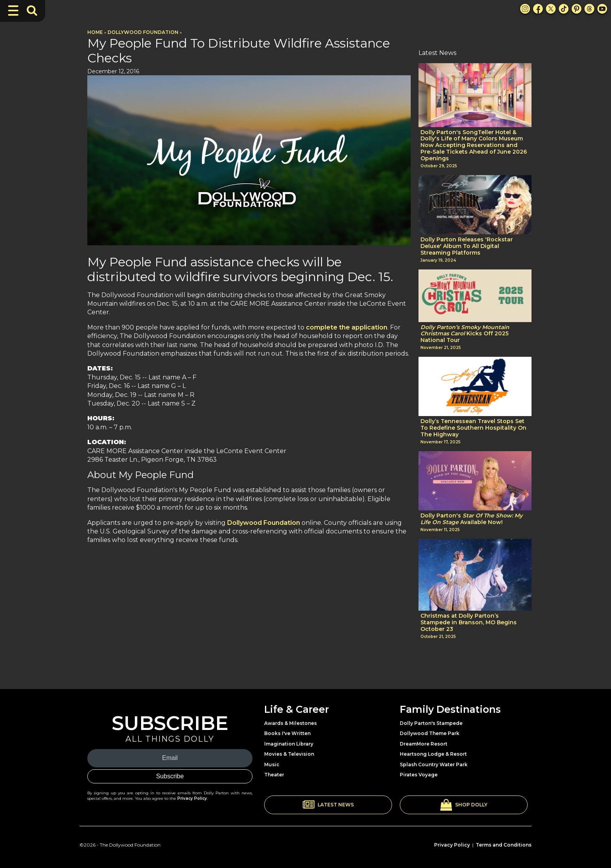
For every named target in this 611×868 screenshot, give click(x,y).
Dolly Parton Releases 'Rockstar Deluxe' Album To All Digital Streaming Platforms (467, 246)
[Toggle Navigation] (13, 11)
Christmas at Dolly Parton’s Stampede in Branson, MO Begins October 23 (469, 622)
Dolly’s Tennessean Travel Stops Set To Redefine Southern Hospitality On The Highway (473, 428)
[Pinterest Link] (577, 9)
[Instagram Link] (525, 9)
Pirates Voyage (419, 775)
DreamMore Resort (424, 744)
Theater (274, 775)
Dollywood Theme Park (430, 733)
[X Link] (551, 9)
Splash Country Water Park (434, 764)
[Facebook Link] (538, 9)
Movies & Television (289, 754)
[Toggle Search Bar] (32, 11)
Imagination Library (289, 744)
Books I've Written (287, 733)
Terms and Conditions (504, 845)
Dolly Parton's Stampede (431, 723)
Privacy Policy (192, 798)
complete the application (347, 327)
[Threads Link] (589, 9)
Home (95, 32)
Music (272, 764)
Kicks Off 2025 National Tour (465, 334)
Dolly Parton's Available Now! (471, 519)
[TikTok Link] (564, 9)
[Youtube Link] (602, 9)
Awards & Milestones (290, 723)
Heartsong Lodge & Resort (433, 754)
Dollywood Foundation (143, 32)
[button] (328, 805)
